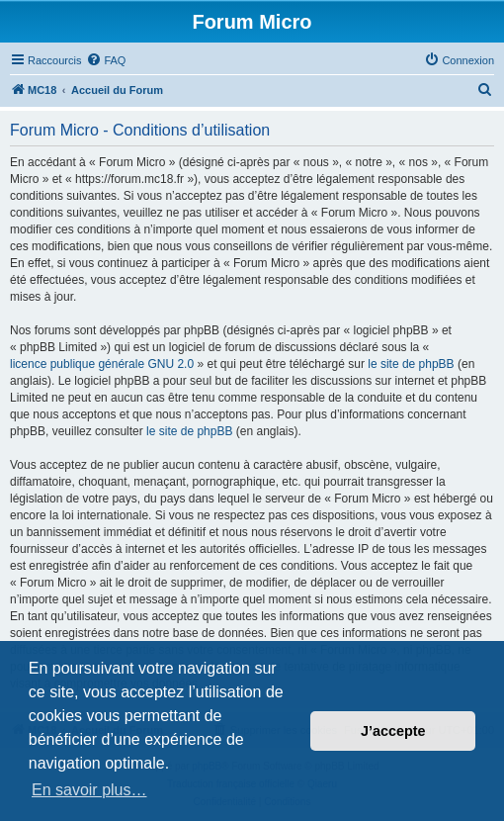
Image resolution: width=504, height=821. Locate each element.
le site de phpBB (411, 364)
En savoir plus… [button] (89, 790)
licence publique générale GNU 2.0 (102, 364)
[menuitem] (106, 60)
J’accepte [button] (393, 731)
